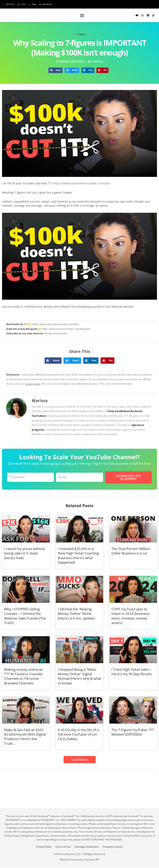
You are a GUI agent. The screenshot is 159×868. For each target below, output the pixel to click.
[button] (82, 15)
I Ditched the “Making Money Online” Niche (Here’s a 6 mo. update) (76, 613)
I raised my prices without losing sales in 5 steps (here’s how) (25, 552)
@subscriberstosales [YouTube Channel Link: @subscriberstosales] (56, 333)
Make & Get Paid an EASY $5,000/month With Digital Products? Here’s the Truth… (25, 736)
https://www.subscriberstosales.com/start (80, 183)
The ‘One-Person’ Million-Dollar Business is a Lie (131, 550)
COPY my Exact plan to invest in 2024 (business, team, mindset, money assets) (131, 615)
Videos (82, 34)
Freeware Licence (115, 846)
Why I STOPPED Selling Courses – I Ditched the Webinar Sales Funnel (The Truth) (25, 615)
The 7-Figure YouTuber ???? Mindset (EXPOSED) (133, 731)
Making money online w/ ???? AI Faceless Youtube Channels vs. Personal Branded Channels (24, 675)
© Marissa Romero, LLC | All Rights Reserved (79, 854)
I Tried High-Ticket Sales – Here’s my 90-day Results (132, 671)
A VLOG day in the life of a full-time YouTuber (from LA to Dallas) (78, 733)
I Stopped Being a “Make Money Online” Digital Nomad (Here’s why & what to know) (79, 675)
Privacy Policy (42, 846)
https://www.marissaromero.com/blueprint (66, 328)
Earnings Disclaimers (87, 846)
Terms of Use (62, 846)
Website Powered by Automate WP (79, 859)
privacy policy (33, 383)
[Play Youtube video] (79, 256)
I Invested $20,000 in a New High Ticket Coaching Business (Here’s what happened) (78, 555)
